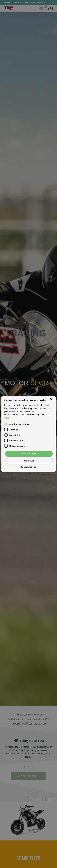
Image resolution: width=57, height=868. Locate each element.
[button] (28, 467)
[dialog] (28, 434)
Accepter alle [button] (29, 454)
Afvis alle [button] (29, 461)
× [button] (51, 399)
